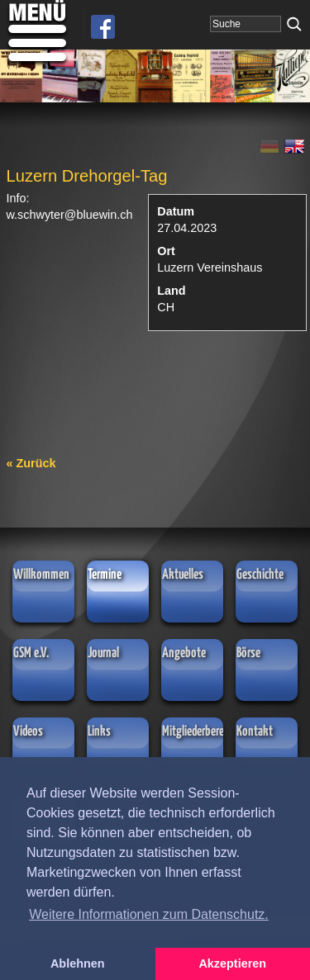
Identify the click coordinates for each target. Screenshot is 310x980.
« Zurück (31, 463)
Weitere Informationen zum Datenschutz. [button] (149, 914)
